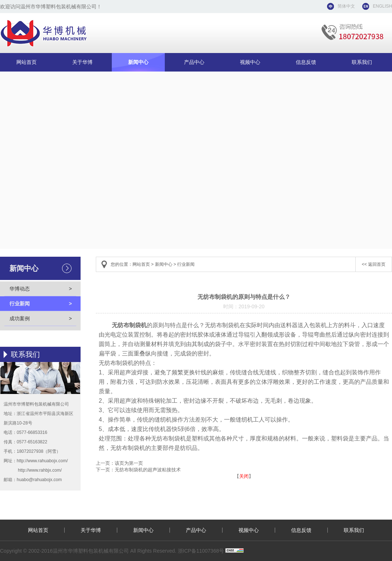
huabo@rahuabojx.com (39, 480)
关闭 (244, 476)
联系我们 (362, 62)
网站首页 (26, 62)
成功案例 (41, 318)
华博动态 (41, 289)
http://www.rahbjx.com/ (40, 470)
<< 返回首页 (374, 264)
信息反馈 (306, 62)
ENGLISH (382, 6)
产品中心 (194, 62)
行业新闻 (41, 304)
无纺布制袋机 (129, 325)
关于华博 (82, 62)
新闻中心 (138, 62)
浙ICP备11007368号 (201, 551)
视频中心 (250, 62)
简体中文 (346, 6)
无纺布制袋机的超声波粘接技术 (148, 470)
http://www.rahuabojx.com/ (42, 461)
